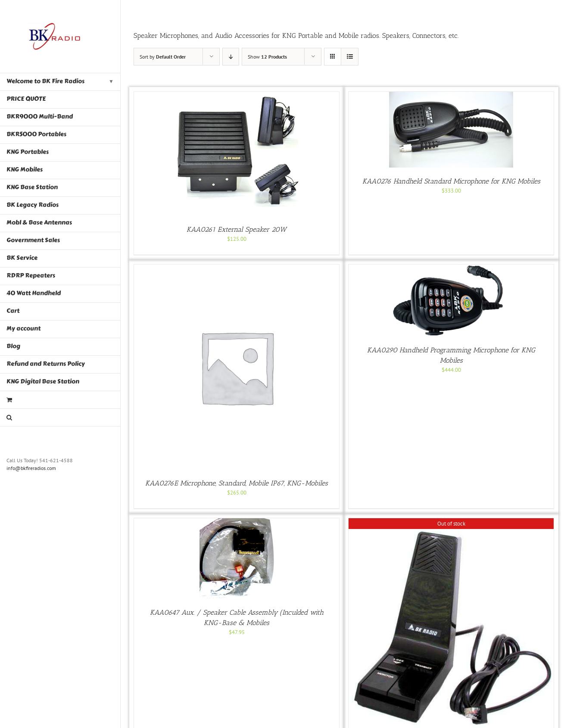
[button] (60, 418)
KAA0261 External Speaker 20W (237, 229)
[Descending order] (231, 57)
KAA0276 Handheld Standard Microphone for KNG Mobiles (451, 181)
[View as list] (350, 57)
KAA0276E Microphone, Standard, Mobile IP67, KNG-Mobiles (237, 483)
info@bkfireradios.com (31, 468)
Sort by (163, 57)
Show (267, 57)
